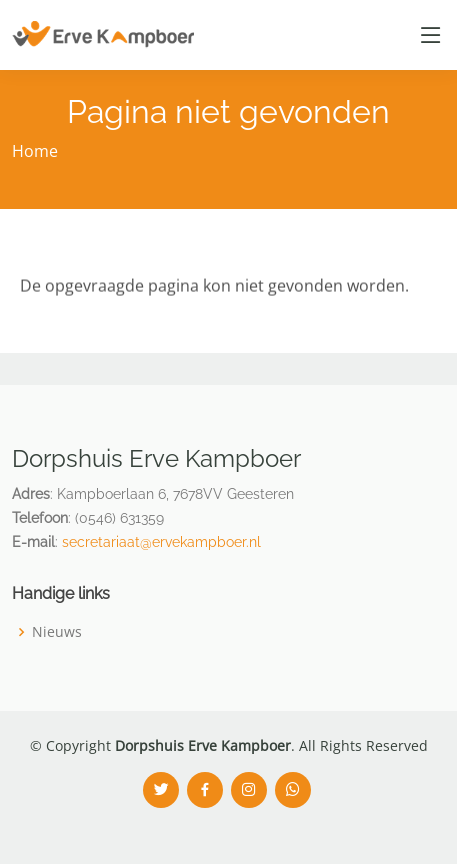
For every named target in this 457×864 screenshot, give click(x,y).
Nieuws (57, 632)
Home (35, 151)
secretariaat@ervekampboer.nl (161, 542)
